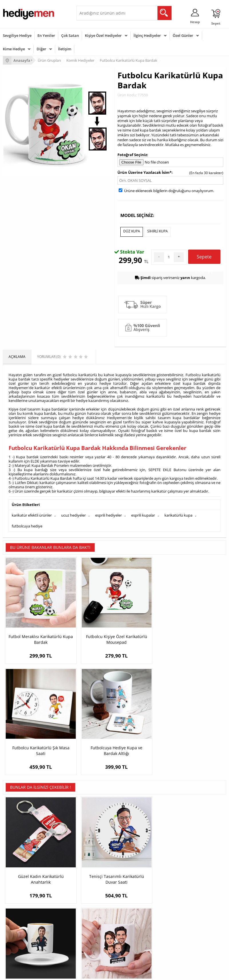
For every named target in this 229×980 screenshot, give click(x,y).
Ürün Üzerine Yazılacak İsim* (145, 172)
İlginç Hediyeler (147, 35)
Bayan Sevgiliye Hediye (174, 872)
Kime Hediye (14, 49)
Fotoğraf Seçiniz (132, 155)
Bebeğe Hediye (91, 933)
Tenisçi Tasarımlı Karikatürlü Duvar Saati (86, 733)
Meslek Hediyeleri (93, 880)
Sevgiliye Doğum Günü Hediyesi (181, 855)
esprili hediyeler (108, 514)
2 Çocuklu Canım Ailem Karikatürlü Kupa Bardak (198, 733)
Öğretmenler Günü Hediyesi (25, 941)
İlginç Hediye (89, 950)
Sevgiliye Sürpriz (92, 872)
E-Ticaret (97, 973)
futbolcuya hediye (27, 524)
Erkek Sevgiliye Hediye (173, 863)
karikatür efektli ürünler (32, 514)
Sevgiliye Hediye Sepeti (174, 846)
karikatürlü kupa (178, 514)
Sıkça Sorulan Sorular (20, 880)
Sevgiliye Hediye (17, 35)
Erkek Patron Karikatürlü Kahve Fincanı (142, 733)
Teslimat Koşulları (17, 837)
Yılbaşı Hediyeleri (17, 924)
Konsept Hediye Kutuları (175, 837)
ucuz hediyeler (73, 514)
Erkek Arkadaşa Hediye (98, 846)
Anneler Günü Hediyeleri (22, 933)
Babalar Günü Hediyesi (21, 950)
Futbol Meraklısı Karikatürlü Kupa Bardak (31, 619)
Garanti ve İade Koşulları (22, 863)
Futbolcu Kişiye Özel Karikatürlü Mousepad (87, 616)
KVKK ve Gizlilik (15, 872)
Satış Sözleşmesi (16, 855)
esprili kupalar (143, 514)
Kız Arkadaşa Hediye (95, 855)
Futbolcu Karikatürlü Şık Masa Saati (143, 616)
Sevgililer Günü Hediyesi (22, 907)
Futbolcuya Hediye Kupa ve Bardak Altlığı (198, 616)
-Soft (85, 973)
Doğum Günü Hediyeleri (22, 916)
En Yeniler (46, 35)
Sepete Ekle (204, 258)
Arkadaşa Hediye (93, 941)
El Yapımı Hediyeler (95, 863)
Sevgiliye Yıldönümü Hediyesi (179, 880)
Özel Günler (183, 35)
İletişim (65, 49)
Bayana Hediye (91, 916)
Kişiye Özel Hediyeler (103, 35)
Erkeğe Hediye (91, 907)
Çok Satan (70, 35)
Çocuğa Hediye (91, 924)
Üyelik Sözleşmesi (17, 846)
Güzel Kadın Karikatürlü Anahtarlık (31, 730)
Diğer (41, 49)
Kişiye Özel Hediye (94, 837)
